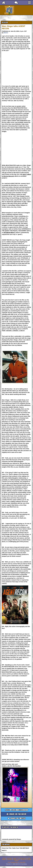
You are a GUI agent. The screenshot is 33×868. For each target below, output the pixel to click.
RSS (9, 862)
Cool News (9, 858)
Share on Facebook (17, 814)
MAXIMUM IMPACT (10, 232)
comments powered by (11, 839)
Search (19, 859)
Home (4, 858)
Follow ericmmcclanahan (16, 810)
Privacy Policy (14, 862)
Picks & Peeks (23, 858)
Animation (10, 859)
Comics (15, 859)
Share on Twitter (16, 818)
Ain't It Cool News (20, 10)
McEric (6, 33)
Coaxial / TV (16, 858)
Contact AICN (22, 862)
